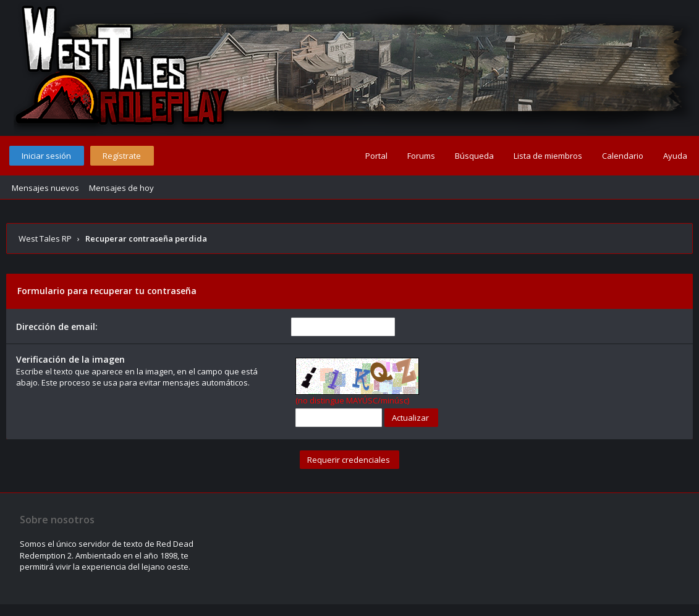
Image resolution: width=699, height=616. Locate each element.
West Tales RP (45, 238)
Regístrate (122, 156)
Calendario (623, 156)
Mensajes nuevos (45, 188)
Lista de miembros (548, 156)
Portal (376, 156)
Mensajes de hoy (121, 188)
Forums (421, 156)
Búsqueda (474, 156)
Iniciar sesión (46, 156)
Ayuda (675, 156)
